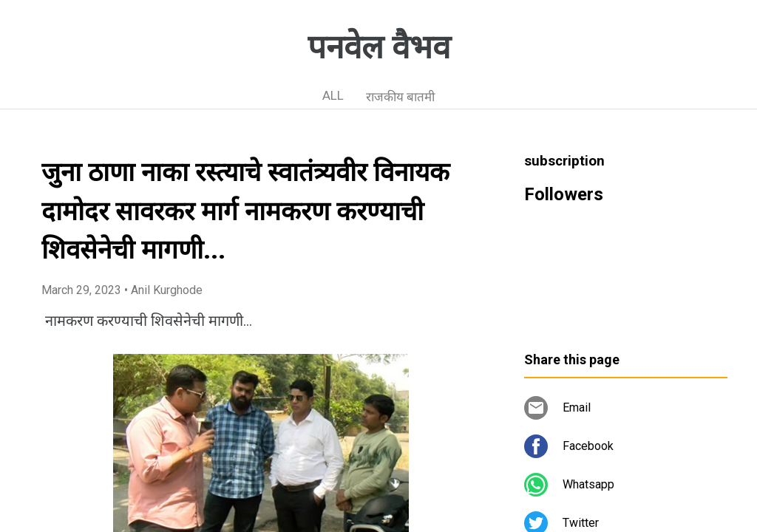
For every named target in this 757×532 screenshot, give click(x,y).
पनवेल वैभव (379, 47)
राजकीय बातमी (400, 97)
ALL (333, 95)
